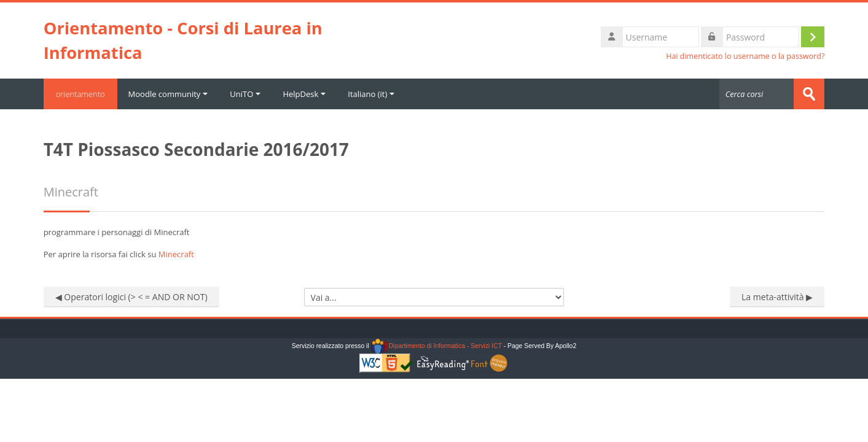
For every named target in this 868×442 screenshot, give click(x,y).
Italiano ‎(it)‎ (371, 94)
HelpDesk (304, 94)
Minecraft (176, 254)
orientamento (80, 94)
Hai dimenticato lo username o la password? (745, 56)
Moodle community (168, 94)
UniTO (245, 94)
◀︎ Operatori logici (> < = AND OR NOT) (131, 297)
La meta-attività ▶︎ (777, 297)
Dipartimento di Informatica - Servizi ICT (436, 346)
